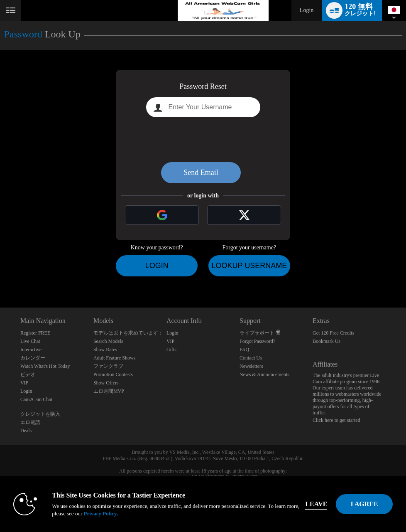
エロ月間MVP (109, 391)
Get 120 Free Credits (333, 333)
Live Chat (30, 341)
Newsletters (251, 366)
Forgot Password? (257, 341)
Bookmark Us (327, 341)
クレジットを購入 (40, 414)
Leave (316, 504)
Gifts (171, 350)
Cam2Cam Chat (36, 399)
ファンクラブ (108, 366)
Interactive (31, 350)
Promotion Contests (113, 374)
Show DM (0, 277)
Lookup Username (249, 266)
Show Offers (106, 383)
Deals (26, 431)
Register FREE (35, 333)
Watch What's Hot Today (45, 366)
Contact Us (251, 358)
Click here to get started (336, 420)
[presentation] (203, 140)
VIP (24, 383)
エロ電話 (30, 422)
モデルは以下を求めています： (128, 333)
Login (307, 10)
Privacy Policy (100, 514)
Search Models (108, 341)
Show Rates (105, 350)
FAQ (244, 350)
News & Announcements (264, 374)
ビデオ (28, 374)
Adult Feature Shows (114, 358)
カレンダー (33, 358)
